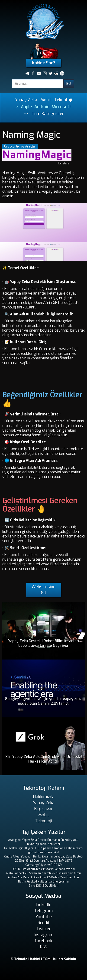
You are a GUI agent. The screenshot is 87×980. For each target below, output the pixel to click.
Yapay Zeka (26, 100)
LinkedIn (43, 905)
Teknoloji (63, 100)
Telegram (43, 911)
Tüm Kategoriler (48, 114)
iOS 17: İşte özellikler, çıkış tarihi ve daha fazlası (44, 869)
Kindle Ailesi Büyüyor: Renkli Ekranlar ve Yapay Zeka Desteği (43, 857)
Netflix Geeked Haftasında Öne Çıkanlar (44, 882)
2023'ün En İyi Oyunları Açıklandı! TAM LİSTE (44, 861)
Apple (26, 107)
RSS (43, 947)
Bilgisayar (43, 809)
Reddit (44, 923)
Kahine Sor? (43, 63)
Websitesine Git (43, 590)
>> (26, 114)
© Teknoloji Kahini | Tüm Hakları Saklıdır (43, 959)
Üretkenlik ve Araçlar (20, 146)
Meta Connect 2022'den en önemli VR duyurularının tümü (43, 873)
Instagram (43, 935)
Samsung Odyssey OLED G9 (43, 865)
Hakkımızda (44, 797)
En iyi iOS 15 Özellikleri (44, 886)
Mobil (46, 100)
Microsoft (61, 107)
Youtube (44, 917)
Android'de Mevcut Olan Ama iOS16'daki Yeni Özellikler (44, 877)
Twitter (44, 929)
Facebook (43, 941)
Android (42, 107)
